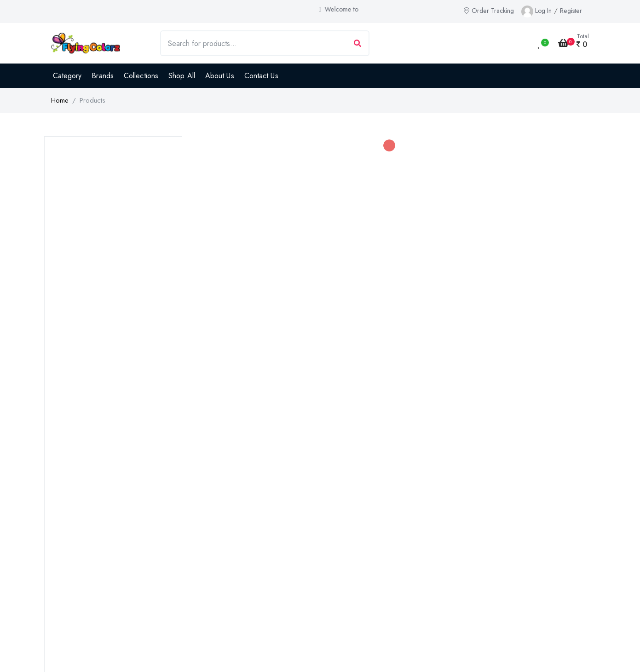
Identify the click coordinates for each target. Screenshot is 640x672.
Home (60, 100)
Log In (543, 11)
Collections (141, 76)
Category (67, 76)
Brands (103, 76)
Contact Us (261, 76)
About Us (220, 76)
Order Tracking (489, 11)
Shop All (182, 76)
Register (571, 11)
